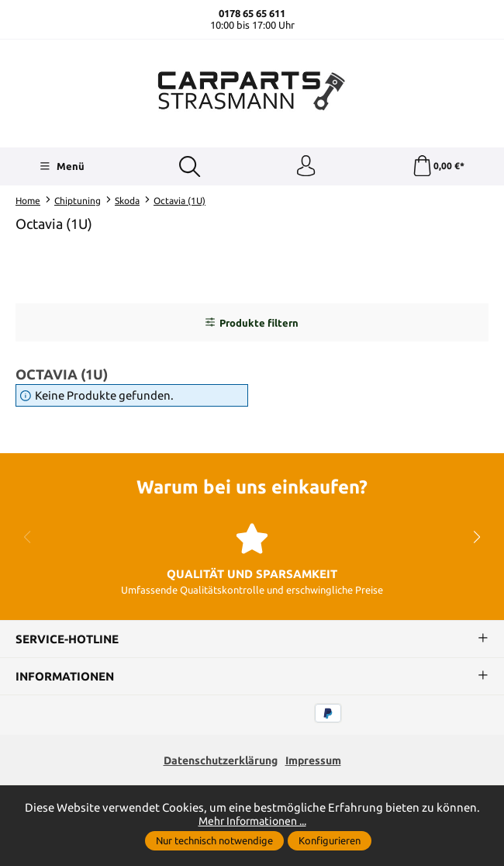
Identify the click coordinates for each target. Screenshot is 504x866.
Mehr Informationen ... (252, 821)
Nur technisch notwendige (214, 840)
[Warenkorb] (438, 168)
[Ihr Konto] (306, 168)
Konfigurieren (330, 840)
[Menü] (61, 168)
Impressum (319, 763)
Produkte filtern (252, 324)
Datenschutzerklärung (218, 763)
